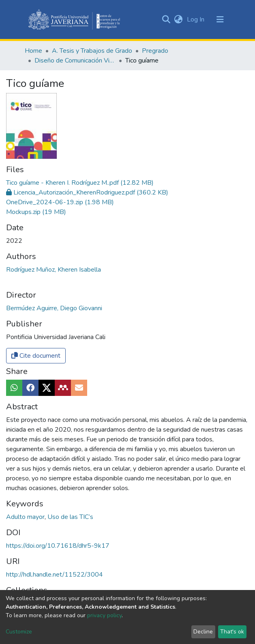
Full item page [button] (35, 566)
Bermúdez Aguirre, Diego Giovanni (54, 252)
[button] (179, 19)
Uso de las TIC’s (70, 461)
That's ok (232, 632)
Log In (196, 19)
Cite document (36, 300)
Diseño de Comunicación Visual (75, 61)
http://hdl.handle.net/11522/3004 (55, 519)
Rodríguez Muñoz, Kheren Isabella (54, 214)
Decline (203, 632)
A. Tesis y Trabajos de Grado (92, 51)
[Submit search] (166, 19)
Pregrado (155, 51)
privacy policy (104, 615)
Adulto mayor (26, 461)
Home (33, 51)
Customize (19, 632)
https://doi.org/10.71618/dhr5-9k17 (58, 490)
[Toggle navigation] (220, 19)
